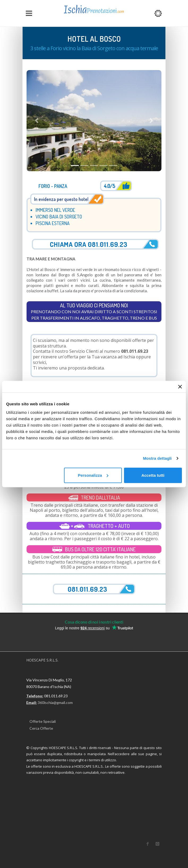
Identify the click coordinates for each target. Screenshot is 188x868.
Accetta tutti (153, 475)
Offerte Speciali (43, 721)
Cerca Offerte (41, 728)
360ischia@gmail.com (55, 702)
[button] (37, 121)
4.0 (109, 186)
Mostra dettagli (157, 458)
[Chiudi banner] (180, 387)
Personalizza (93, 475)
